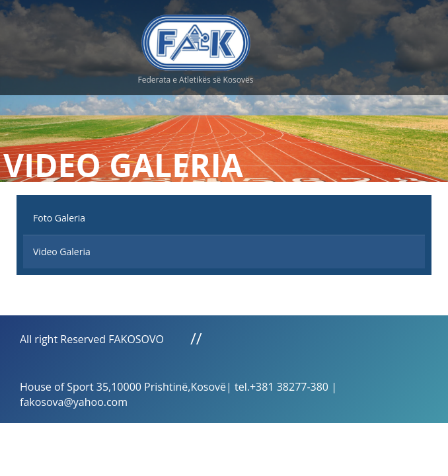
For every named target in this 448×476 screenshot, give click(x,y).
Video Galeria (62, 252)
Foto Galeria (59, 218)
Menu (358, 40)
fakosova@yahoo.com (74, 402)
